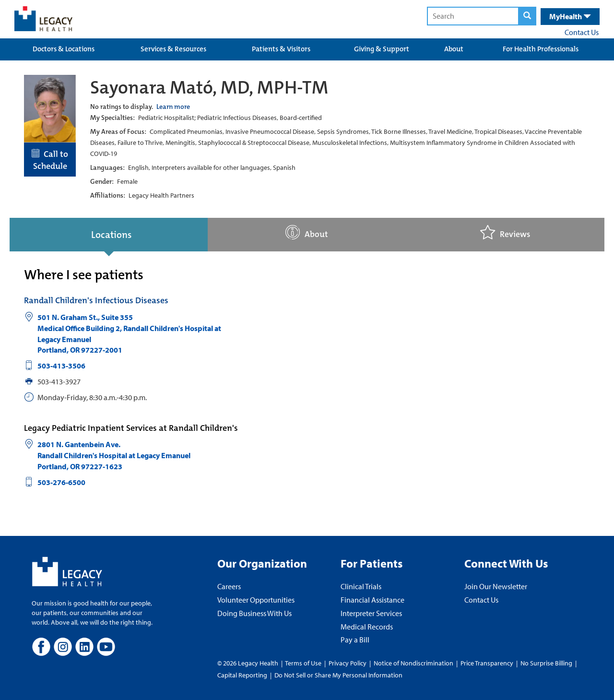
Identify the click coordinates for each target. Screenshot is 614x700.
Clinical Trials (361, 586)
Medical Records (367, 627)
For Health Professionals (541, 49)
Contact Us (582, 32)
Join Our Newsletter (496, 586)
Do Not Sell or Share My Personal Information (338, 675)
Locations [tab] (111, 235)
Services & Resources (173, 49)
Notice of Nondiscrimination (413, 663)
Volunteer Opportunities (256, 600)
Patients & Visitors (281, 49)
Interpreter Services (371, 613)
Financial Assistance (372, 600)
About (454, 49)
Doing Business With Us (254, 613)
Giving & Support (382, 49)
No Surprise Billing (546, 663)
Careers (229, 586)
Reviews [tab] (505, 232)
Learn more (173, 107)
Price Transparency (487, 663)
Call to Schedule (50, 160)
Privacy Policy (348, 663)
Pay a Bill (355, 640)
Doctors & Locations (64, 49)
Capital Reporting (242, 675)
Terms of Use (304, 663)
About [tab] (307, 232)
